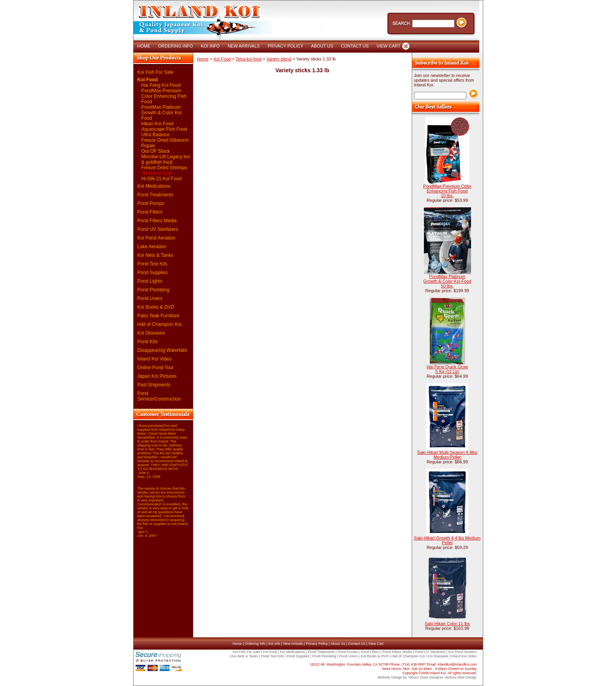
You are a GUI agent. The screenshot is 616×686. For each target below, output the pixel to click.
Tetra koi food (157, 173)
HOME (144, 46)
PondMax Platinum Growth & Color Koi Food (162, 113)
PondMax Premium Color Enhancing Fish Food (164, 96)
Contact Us (357, 644)
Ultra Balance (156, 135)
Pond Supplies (153, 273)
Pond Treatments (155, 195)
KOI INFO (210, 46)
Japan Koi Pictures (157, 376)
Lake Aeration (152, 247)
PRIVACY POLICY (285, 46)
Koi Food (148, 80)
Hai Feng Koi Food (161, 85)
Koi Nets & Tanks (155, 255)
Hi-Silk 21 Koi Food (162, 179)
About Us (338, 644)
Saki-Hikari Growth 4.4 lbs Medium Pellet (447, 540)
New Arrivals (293, 644)
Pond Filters (150, 212)
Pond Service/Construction (159, 396)
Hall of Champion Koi (160, 324)
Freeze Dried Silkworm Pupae (165, 146)
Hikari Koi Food (158, 124)
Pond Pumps (151, 203)
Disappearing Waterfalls (162, 350)
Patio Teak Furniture (159, 316)
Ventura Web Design (460, 677)
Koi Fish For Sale (156, 72)
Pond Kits (148, 342)
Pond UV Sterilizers (158, 229)
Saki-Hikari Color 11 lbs (447, 624)
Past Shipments (154, 385)
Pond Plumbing (153, 290)
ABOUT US (322, 46)
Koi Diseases (151, 333)
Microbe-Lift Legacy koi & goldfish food (166, 159)
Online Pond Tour (156, 368)
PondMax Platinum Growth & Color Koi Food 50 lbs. (447, 281)
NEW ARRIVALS (244, 46)
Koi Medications (154, 186)
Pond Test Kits (153, 264)
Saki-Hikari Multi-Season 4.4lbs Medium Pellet (447, 455)
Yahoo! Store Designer (425, 677)
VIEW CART (388, 46)
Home (203, 59)
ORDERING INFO (176, 46)
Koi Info (274, 644)
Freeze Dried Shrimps (164, 168)
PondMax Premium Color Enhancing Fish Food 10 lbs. (447, 191)
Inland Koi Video (155, 359)
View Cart (376, 644)
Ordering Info (255, 644)
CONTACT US (355, 46)
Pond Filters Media (157, 221)
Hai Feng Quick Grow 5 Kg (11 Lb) (447, 369)
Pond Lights (150, 281)
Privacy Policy (317, 644)
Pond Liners (150, 298)
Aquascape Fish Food (164, 129)
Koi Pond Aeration (156, 238)
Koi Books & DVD (156, 307)
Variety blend (279, 59)
